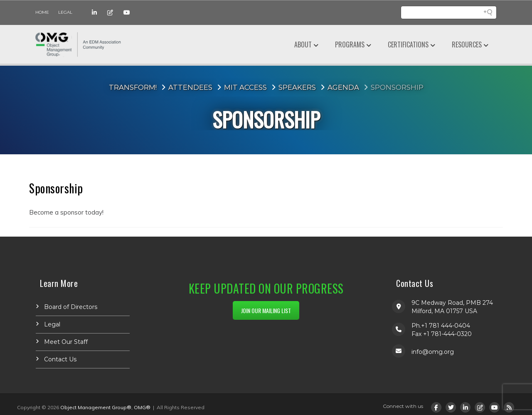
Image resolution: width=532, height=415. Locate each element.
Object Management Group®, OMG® (105, 407)
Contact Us (60, 359)
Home (42, 12)
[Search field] (449, 12)
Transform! (133, 87)
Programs (350, 44)
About (303, 44)
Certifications (408, 44)
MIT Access (245, 87)
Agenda (343, 87)
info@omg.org (433, 352)
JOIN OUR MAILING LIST (266, 310)
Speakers (297, 87)
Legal (65, 12)
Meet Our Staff (66, 342)
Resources (467, 44)
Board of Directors (71, 307)
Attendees (190, 87)
